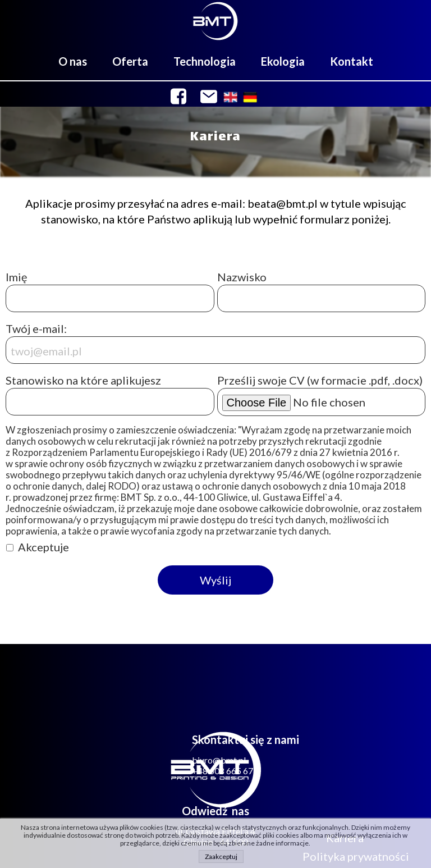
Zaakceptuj (221, 856)
